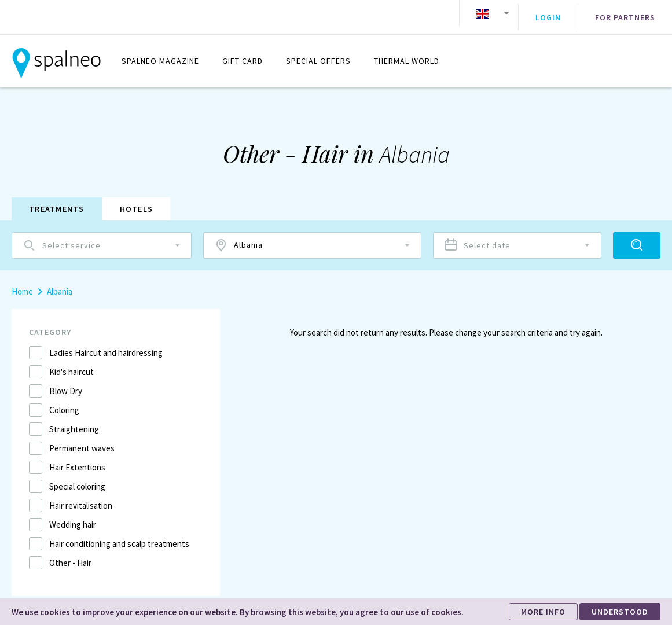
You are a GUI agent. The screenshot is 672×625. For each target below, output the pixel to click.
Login (548, 13)
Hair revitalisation (81, 497)
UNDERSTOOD (620, 612)
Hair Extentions (77, 459)
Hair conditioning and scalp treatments (119, 535)
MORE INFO (543, 612)
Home (22, 283)
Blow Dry (66, 382)
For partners (625, 13)
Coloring (64, 401)
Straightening (74, 420)
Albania (60, 283)
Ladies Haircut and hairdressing (106, 344)
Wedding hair (73, 516)
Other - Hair (70, 554)
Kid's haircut (71, 363)
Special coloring (77, 478)
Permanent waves (82, 440)
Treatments (57, 200)
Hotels (137, 200)
